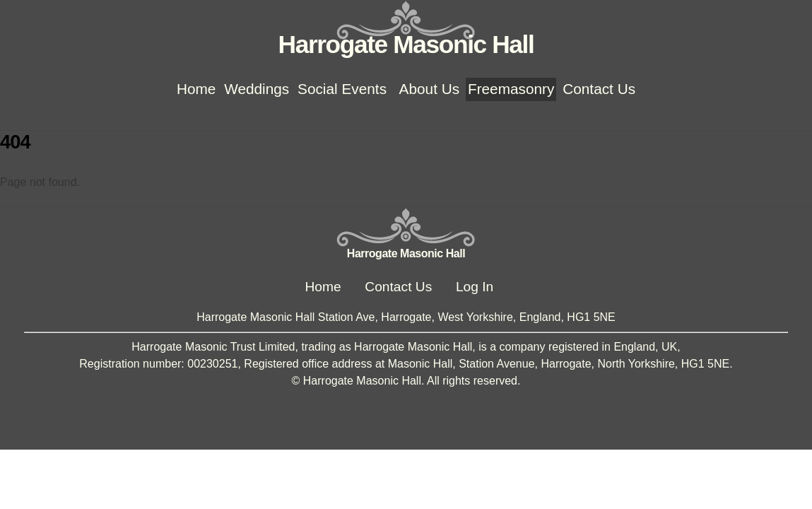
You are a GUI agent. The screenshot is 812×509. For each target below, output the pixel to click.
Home (196, 89)
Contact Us (599, 89)
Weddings (257, 89)
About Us (430, 89)
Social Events (342, 89)
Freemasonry (511, 89)
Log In (475, 287)
